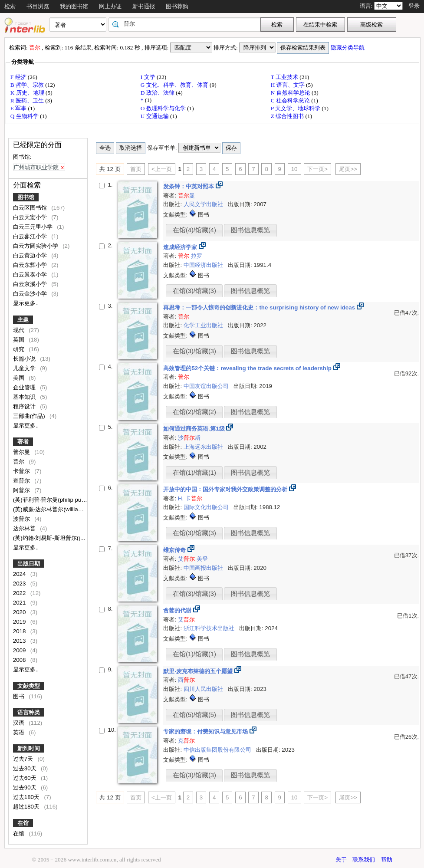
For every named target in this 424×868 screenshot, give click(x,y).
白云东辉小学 (31, 265)
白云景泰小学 (31, 275)
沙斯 (189, 438)
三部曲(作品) (30, 416)
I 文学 (149, 77)
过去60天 (26, 778)
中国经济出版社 (204, 265)
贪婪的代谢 (178, 610)
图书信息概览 (250, 230)
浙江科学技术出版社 (210, 628)
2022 (20, 593)
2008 (20, 660)
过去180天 (27, 797)
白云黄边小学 (31, 255)
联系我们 (364, 860)
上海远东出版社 (204, 447)
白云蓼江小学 (31, 236)
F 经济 (19, 77)
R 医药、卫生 (28, 100)
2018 (20, 631)
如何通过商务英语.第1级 (195, 429)
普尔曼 (22, 452)
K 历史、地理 (28, 93)
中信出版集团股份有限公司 (218, 750)
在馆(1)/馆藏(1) (194, 473)
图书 (20, 696)
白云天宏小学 (31, 217)
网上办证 (110, 6)
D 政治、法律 (158, 93)
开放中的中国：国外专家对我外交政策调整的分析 (226, 489)
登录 (414, 6)
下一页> (317, 169)
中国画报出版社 (204, 568)
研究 (20, 349)
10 (294, 169)
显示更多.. (26, 303)
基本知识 (25, 397)
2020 (20, 612)
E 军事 (19, 108)
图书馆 (26, 197)
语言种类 (29, 712)
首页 (136, 169)
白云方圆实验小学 (36, 246)
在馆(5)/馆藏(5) (194, 715)
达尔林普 (25, 528)
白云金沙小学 (31, 294)
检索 (10, 6)
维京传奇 (175, 550)
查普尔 (22, 481)
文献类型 (29, 686)
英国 (20, 340)
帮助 (387, 860)
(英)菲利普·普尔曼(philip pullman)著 (59, 500)
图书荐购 (177, 6)
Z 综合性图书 (288, 116)
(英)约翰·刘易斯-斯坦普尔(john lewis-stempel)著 (74, 538)
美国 (20, 378)
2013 (20, 641)
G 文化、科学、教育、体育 (175, 85)
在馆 (23, 823)
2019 (20, 622)
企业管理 (25, 387)
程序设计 (25, 406)
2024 (20, 574)
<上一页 (162, 169)
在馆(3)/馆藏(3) (194, 291)
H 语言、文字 (288, 85)
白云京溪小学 (31, 284)
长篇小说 (25, 359)
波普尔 (22, 519)
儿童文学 (25, 368)
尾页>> (348, 169)
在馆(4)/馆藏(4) (194, 230)
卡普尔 (22, 471)
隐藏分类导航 (348, 48)
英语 (20, 732)
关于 (341, 860)
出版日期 (29, 564)
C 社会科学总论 (291, 100)
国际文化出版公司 (207, 507)
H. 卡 (190, 498)
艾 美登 (193, 559)
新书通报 (144, 6)
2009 (20, 650)
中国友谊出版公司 (207, 386)
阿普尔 (22, 490)
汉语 (20, 723)
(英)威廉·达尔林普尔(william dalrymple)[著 (67, 509)
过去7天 (24, 759)
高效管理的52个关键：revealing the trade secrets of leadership (248, 368)
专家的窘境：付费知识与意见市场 (206, 732)
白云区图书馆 (31, 208)
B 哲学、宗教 (28, 85)
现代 (20, 330)
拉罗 (197, 256)
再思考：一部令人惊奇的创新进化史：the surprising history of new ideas (260, 307)
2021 (20, 603)
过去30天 (26, 768)
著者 (23, 442)
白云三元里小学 (34, 227)
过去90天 (26, 787)
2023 (20, 584)
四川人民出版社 (204, 689)
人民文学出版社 (204, 204)
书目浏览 (38, 6)
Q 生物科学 (25, 116)
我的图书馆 (74, 6)
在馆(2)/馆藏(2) (194, 412)
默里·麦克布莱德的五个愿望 (199, 671)
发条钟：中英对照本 (189, 186)
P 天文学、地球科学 (296, 108)
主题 (23, 320)
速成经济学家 (181, 247)
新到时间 (29, 748)
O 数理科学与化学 (164, 108)
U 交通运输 (155, 116)
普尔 (20, 462)
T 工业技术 (285, 77)
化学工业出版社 (204, 325)
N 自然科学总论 (291, 93)
